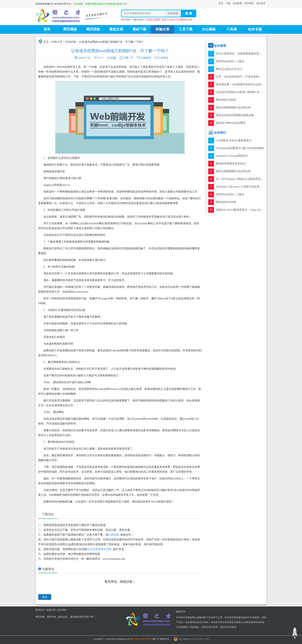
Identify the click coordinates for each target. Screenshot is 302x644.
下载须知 (48, 514)
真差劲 (147, 58)
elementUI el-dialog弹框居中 (232, 156)
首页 (47, 29)
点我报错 (114, 535)
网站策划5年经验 (226, 100)
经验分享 (163, 29)
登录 (221, 3)
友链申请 (51, 610)
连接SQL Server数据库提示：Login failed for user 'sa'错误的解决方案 (256, 210)
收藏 (113, 58)
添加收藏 (237, 3)
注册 (228, 3)
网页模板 (70, 29)
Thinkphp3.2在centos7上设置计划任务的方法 (242, 187)
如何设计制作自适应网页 (231, 123)
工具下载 (186, 29)
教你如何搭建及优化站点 (231, 164)
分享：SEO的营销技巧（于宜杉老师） (239, 77)
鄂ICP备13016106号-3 (141, 639)
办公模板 (209, 29)
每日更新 (126, 20)
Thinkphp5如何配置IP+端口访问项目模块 (240, 148)
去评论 (164, 58)
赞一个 (129, 58)
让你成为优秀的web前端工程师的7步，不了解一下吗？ (248, 92)
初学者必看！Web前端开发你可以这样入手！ (243, 84)
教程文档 (116, 29)
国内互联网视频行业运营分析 (233, 108)
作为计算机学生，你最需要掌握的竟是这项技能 (244, 54)
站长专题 (255, 29)
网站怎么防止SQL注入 (229, 69)
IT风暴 (232, 29)
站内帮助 (249, 3)
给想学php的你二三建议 (230, 61)
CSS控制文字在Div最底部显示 (234, 140)
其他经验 (71, 42)
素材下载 (139, 29)
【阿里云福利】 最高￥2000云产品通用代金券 (169, 20)
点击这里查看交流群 (100, 549)
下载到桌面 (138, 20)
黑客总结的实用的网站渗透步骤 (235, 115)
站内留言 (261, 3)
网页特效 (93, 29)
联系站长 (40, 610)
